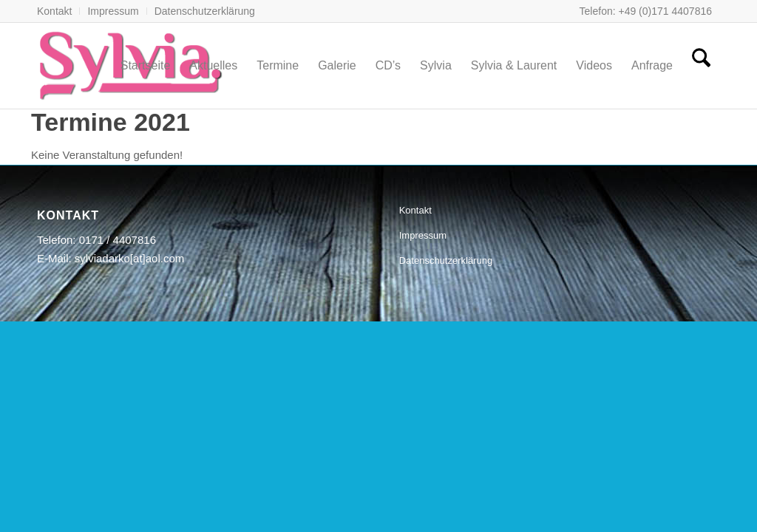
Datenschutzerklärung (205, 11)
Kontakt (54, 11)
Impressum (113, 11)
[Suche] (701, 66)
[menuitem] (58, 11)
